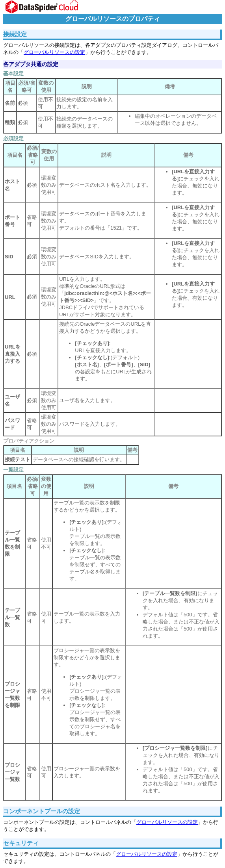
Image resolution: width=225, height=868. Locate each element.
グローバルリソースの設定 (54, 52)
